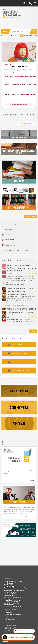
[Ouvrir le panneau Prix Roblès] (18, 637)
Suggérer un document (21, 370)
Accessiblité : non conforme (14, 616)
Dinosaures (13, 289)
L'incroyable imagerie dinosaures (17, 294)
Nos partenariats (10, 619)
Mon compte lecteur (11, 625)
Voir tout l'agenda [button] (30, 217)
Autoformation (9, 629)
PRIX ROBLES (19, 424)
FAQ (6, 618)
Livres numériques (11, 627)
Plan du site (9, 613)
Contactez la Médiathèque (12, 597)
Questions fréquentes (20, 353)
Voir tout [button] (33, 331)
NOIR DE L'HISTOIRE (19, 391)
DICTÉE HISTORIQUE (19, 407)
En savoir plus (30, 517)
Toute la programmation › (19, 105)
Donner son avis (18, 362)
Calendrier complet (26, 123)
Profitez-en (31, 480)
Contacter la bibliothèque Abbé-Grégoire (17, 588)
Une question (17, 345)
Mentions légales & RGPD (13, 614)
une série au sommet (13, 274)
